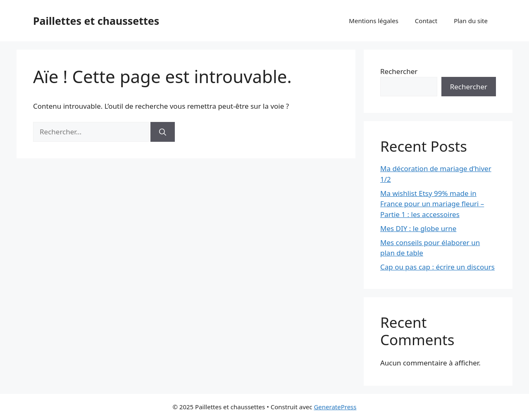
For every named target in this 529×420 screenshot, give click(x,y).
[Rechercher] (163, 132)
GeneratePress (335, 407)
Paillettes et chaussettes (96, 21)
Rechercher (399, 71)
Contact (426, 21)
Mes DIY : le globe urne (418, 228)
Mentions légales (374, 21)
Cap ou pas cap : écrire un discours (437, 267)
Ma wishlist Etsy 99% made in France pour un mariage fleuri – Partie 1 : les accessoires (432, 204)
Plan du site (471, 21)
